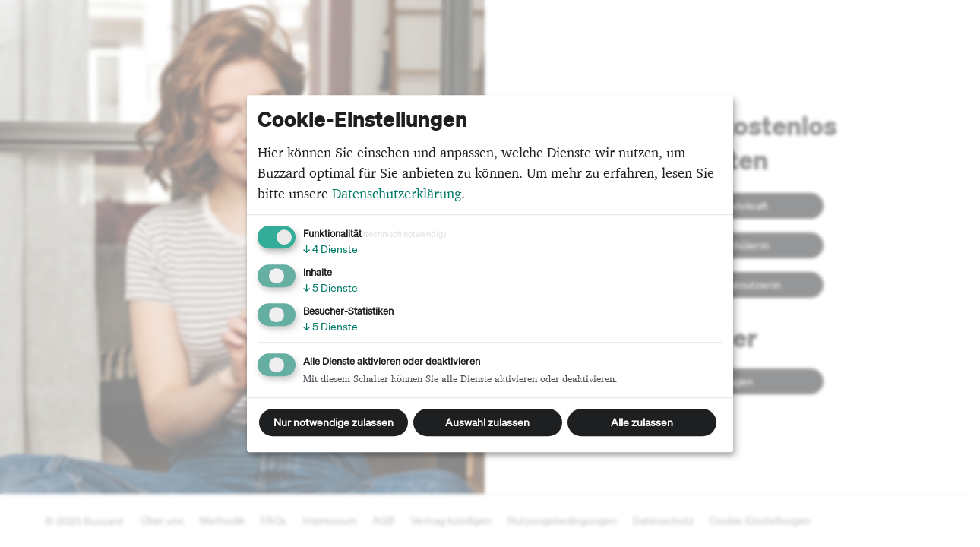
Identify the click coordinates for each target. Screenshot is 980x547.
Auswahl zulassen (487, 422)
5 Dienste (330, 288)
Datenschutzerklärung (397, 193)
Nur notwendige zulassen (334, 422)
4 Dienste (330, 249)
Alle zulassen (642, 422)
